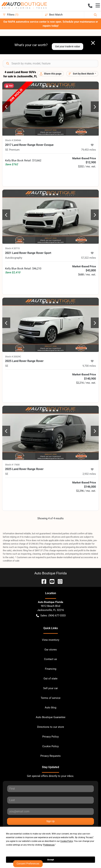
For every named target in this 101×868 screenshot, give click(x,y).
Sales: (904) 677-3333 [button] (51, 616)
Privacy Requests (50, 756)
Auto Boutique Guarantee (51, 717)
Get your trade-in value (68, 46)
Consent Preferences (28, 864)
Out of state (50, 679)
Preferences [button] (49, 845)
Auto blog (50, 708)
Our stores (51, 650)
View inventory (51, 640)
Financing (51, 669)
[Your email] (50, 811)
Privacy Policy (50, 737)
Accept (51, 860)
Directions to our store (51, 727)
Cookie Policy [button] (67, 841)
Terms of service (51, 698)
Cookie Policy (50, 746)
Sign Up (50, 821)
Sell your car (50, 688)
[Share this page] (51, 74)
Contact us (50, 659)
